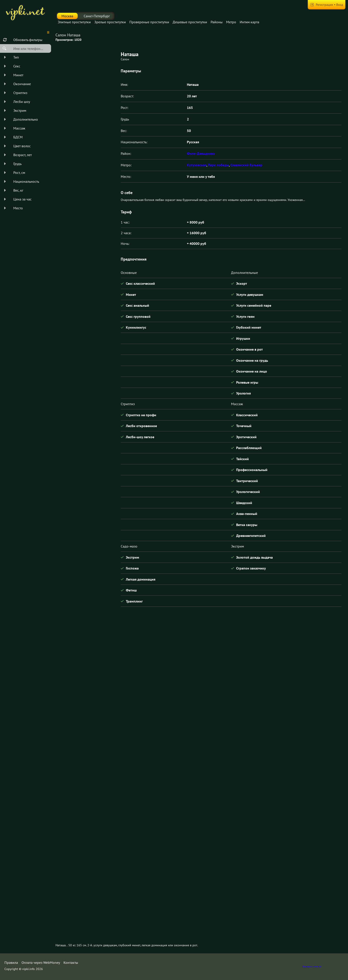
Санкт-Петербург (97, 16)
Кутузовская (197, 165)
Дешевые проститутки (190, 22)
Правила (11, 962)
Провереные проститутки (149, 22)
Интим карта (249, 22)
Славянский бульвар (246, 165)
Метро (231, 22)
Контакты (71, 962)
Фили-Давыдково (201, 153)
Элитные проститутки (74, 22)
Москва (67, 16)
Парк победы (218, 165)
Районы (217, 22)
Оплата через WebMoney (41, 962)
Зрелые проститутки (110, 22)
